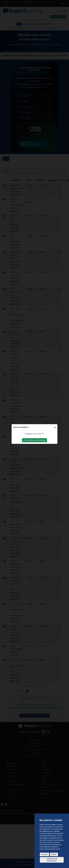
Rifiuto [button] (54, 854)
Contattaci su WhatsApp (35, 440)
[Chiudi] (55, 427)
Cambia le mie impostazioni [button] (52, 860)
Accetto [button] (44, 854)
